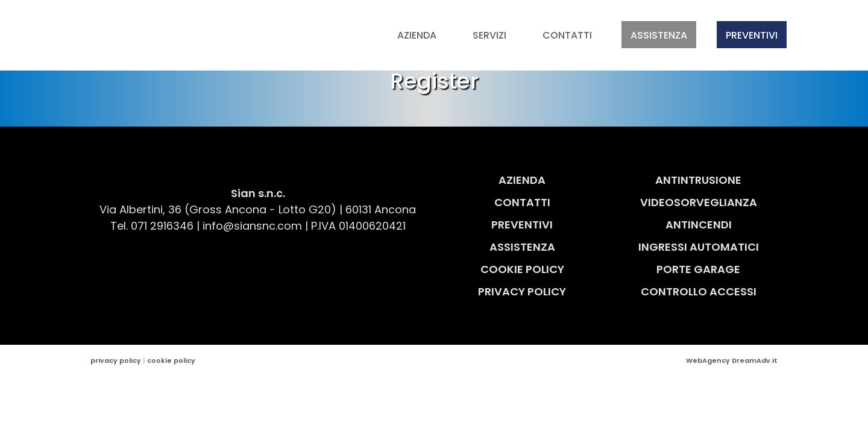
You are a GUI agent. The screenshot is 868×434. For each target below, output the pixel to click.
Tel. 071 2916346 (152, 226)
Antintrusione (698, 180)
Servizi (489, 35)
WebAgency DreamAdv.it (732, 360)
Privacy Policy (522, 291)
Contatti (567, 35)
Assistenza (659, 35)
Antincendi (699, 225)
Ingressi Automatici (699, 247)
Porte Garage (698, 269)
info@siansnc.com (252, 226)
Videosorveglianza (699, 202)
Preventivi (752, 35)
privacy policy (116, 360)
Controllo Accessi (699, 291)
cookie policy (171, 360)
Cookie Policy (522, 269)
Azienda (417, 35)
